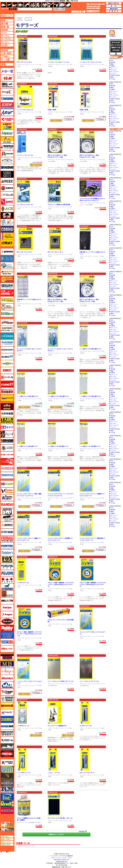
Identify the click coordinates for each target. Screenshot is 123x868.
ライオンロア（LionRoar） (7, 776)
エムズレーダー (7, 824)
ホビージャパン (7, 628)
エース (7, 209)
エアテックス (7, 181)
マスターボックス (7, 664)
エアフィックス (7, 188)
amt (7, 202)
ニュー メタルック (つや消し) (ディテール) (60, 681)
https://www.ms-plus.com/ (61, 860)
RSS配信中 (113, 36)
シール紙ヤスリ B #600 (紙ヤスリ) (58, 446)
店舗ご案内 (7, 837)
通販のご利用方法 (114, 3)
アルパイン (7, 133)
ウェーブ (7, 167)
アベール (7, 126)
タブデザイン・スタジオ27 (7, 420)
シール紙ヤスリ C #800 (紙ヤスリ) (27, 446)
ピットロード (7, 532)
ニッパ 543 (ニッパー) (24, 773)
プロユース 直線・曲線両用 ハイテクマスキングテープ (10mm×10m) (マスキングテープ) (61, 585)
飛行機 (113, 62)
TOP (9, 9)
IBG (7, 85)
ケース (62, 5)
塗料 (45, 5)
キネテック (7, 272)
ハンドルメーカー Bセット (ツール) (58, 62)
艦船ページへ (7, 27)
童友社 (7, 441)
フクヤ (7, 566)
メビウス (7, 706)
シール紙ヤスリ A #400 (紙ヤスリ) (90, 446)
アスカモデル (7, 119)
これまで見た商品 (78, 12)
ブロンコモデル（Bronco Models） (7, 587)
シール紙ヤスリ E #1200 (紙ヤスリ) (58, 396)
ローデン (7, 811)
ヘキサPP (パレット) (23, 726)
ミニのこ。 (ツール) (54, 773)
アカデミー (7, 106)
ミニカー (114, 73)
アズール (7, 112)
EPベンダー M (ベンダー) (55, 252)
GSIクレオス (7, 336)
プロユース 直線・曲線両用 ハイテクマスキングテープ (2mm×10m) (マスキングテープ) (29, 634)
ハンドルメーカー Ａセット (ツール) (90, 62)
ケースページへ (7, 59)
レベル (7, 804)
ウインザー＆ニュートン (7, 161)
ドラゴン (7, 468)
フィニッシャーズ (7, 553)
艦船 (112, 64)
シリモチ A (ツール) (23, 583)
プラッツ (7, 580)
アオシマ (7, 99)
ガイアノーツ (7, 252)
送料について (7, 842)
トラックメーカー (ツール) (25, 155)
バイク (27, 5)
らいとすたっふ (7, 783)
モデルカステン (7, 733)
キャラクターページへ (7, 39)
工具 (51, 5)
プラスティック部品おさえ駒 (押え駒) (59, 205)
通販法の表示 (7, 845)
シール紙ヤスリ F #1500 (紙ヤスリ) (28, 396)
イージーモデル (7, 140)
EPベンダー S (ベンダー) (24, 252)
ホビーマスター (7, 649)
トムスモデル (7, 462)
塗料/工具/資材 (115, 75)
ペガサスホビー (7, 594)
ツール (28, 19)
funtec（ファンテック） (7, 546)
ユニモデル (7, 763)
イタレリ (7, 154)
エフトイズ (7, 222)
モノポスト (7, 747)
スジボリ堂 (7, 377)
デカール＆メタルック (62, 821)
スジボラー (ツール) (85, 726)
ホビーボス (7, 642)
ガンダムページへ (7, 36)
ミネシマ (7, 685)
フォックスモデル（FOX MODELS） (7, 560)
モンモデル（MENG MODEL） (7, 754)
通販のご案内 (7, 839)
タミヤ (7, 427)
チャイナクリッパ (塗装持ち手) (57, 726)
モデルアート (7, 726)
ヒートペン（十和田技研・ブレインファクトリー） (7, 518)
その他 (113, 79)
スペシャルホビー (7, 391)
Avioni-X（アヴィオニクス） (7, 92)
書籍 (112, 77)
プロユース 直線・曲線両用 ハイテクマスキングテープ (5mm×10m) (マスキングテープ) (93, 585)
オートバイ (114, 68)
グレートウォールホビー (7, 286)
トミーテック (7, 455)
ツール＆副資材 (30, 822)
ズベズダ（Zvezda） (7, 398)
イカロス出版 (7, 147)
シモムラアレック (7, 364)
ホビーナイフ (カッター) (87, 773)
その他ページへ (7, 45)
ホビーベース (7, 635)
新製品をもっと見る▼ (56, 834)
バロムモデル (7, 498)
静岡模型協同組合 (7, 350)
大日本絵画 (7, 414)
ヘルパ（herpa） (7, 608)
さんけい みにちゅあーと (7, 329)
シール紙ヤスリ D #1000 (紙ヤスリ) (90, 396)
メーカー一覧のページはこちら (7, 71)
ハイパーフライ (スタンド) (25, 110)
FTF (7, 216)
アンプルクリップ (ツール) (25, 205)
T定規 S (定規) (84, 110)
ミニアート (7, 678)
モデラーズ (21, 65)
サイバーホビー (7, 322)
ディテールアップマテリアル (64, 160)
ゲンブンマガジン (7, 300)
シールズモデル (7, 343)
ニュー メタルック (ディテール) (89, 681)
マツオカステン (7, 671)
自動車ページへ (7, 30)
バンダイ (7, 505)
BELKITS (7, 601)
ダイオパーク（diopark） (7, 407)
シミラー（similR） (7, 357)
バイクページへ (7, 33)
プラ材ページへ (7, 56)
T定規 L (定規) (52, 110)
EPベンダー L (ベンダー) (24, 62)
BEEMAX (7, 525)
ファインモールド (7, 539)
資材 (56, 5)
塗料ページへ (7, 50)
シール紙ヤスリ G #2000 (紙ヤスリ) (90, 349)
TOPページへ (7, 15)
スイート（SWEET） (7, 370)
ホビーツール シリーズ (32, 65)
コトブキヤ (7, 314)
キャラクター (115, 72)
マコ (7, 658)
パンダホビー (7, 511)
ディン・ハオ (7, 434)
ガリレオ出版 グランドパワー (7, 279)
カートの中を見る (93, 11)
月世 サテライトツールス (7, 293)
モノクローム (7, 740)
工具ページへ (7, 53)
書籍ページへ (7, 64)
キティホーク (7, 265)
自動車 (113, 66)
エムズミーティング (7, 829)
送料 (114, 6)
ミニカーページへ (7, 42)
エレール (7, 236)
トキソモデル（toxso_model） (7, 448)
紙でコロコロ (7, 259)
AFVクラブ (7, 195)
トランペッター (7, 475)
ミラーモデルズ (7, 699)
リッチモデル (7, 797)
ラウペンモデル (7, 790)
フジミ (7, 573)
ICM (7, 78)
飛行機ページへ (7, 23)
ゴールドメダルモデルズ (7, 307)
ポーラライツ (7, 621)
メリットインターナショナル (7, 713)
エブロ (7, 229)
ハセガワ (7, 484)
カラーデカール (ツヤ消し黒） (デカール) (60, 818)
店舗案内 (114, 11)
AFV (20, 19)
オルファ (7, 243)
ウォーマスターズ (7, 174)
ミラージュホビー (7, 692)
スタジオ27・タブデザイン (7, 384)
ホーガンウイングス (7, 614)
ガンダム (114, 70)
